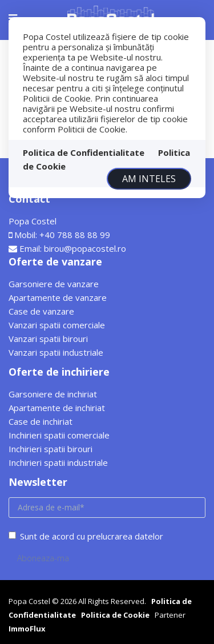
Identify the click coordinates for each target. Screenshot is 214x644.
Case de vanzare (41, 311)
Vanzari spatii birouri (48, 339)
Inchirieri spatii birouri (51, 449)
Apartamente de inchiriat (57, 408)
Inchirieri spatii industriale (58, 462)
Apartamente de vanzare (58, 297)
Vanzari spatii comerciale (57, 325)
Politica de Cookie (115, 615)
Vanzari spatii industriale (56, 352)
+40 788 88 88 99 (75, 235)
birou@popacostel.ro (85, 248)
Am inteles (149, 179)
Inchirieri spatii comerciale (59, 435)
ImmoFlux (27, 629)
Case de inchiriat (41, 421)
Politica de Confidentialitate (84, 152)
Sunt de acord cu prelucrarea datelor (86, 536)
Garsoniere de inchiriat (53, 394)
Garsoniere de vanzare (54, 284)
